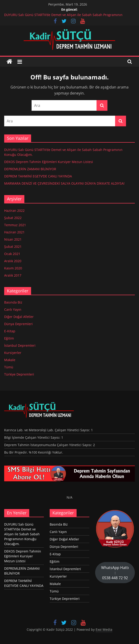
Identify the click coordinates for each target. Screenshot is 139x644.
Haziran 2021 (14, 232)
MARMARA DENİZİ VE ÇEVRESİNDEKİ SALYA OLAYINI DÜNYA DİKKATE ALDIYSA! (64, 183)
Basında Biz (13, 302)
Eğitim (9, 338)
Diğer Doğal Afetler (19, 317)
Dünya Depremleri (18, 324)
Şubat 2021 (13, 247)
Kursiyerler (13, 353)
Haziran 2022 (14, 211)
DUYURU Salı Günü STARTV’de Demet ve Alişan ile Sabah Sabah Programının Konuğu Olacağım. (22, 534)
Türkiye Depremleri (19, 374)
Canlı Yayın (13, 309)
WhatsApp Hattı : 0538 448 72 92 (115, 573)
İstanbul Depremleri (20, 345)
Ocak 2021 (12, 254)
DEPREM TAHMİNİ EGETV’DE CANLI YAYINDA (38, 176)
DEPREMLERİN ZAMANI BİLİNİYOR (30, 169)
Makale (10, 360)
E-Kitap (10, 331)
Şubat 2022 (13, 218)
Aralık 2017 (13, 275)
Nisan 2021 (13, 239)
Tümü (9, 367)
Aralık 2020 (13, 261)
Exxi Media (104, 629)
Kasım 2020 (13, 268)
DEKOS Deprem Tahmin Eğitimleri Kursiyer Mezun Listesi (49, 162)
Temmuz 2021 (15, 225)
